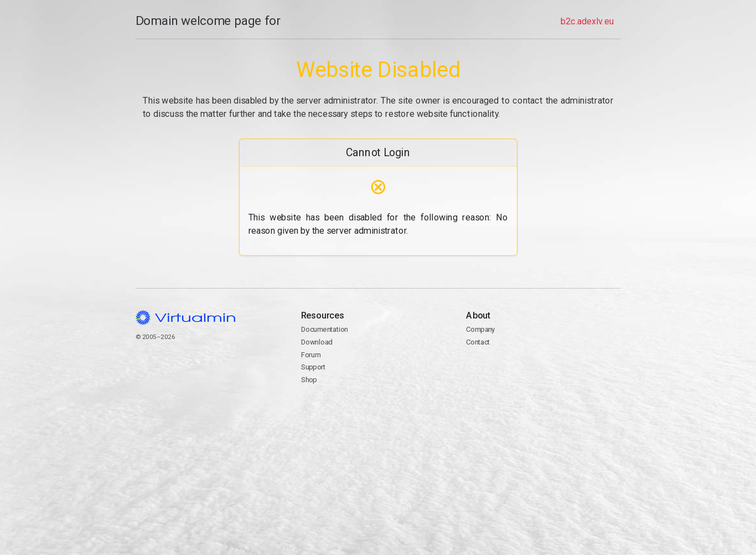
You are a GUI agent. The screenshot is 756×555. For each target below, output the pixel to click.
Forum (310, 355)
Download (316, 342)
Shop (309, 380)
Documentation (324, 329)
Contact (543, 374)
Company (481, 329)
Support (313, 367)
